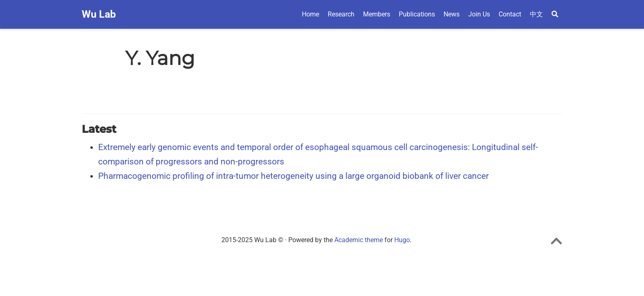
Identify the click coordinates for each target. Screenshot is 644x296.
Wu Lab (99, 14)
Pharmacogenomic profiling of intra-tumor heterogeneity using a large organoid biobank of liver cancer (293, 176)
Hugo (402, 240)
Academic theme (359, 240)
